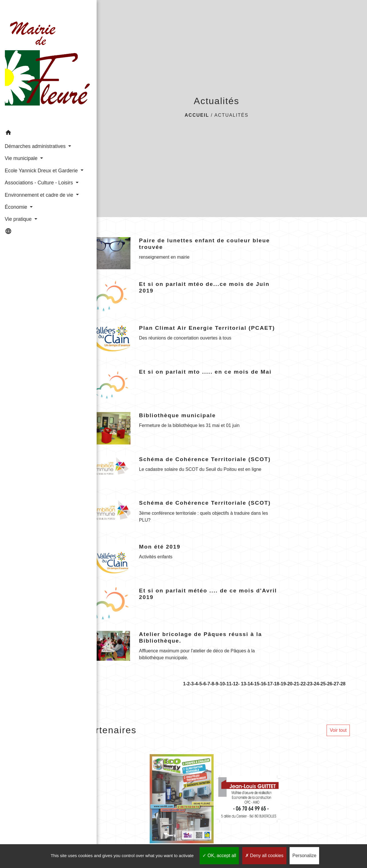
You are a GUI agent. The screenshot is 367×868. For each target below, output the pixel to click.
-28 (342, 684)
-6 (204, 684)
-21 (296, 684)
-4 (196, 684)
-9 (216, 684)
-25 (322, 684)
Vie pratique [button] (18, 220)
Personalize (304, 856)
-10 (221, 684)
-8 (212, 684)
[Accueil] (33, 49)
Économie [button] (16, 208)
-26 (329, 684)
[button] (33, 104)
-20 (289, 684)
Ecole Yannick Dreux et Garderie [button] (30, 152)
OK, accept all (219, 856)
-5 (200, 684)
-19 (283, 684)
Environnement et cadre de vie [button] (31, 192)
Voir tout (338, 730)
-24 (316, 684)
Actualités (232, 115)
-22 (302, 684)
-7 (208, 684)
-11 (228, 684)
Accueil (197, 115)
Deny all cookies (264, 856)
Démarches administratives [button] (22, 120)
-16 (262, 684)
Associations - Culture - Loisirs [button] (30, 172)
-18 (276, 684)
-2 (188, 684)
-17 (269, 684)
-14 (249, 684)
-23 (309, 684)
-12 (235, 684)
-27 (336, 684)
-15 (256, 684)
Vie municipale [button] (21, 136)
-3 (192, 684)
